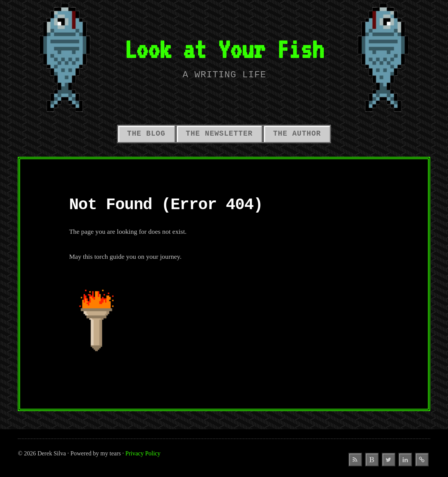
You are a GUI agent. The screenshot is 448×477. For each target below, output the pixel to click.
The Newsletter (219, 134)
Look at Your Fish (224, 49)
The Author (297, 134)
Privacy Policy (143, 453)
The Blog (146, 134)
